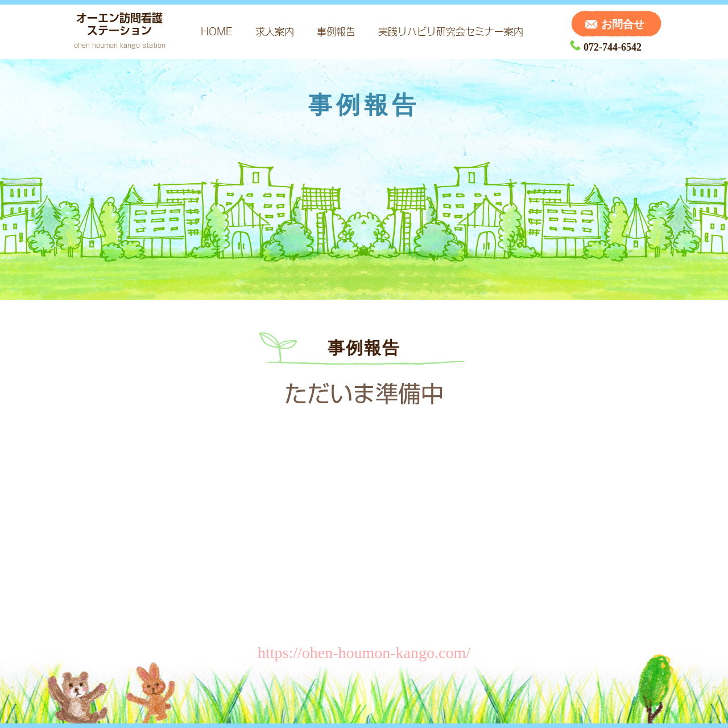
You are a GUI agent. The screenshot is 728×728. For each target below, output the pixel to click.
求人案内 (275, 32)
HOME (217, 32)
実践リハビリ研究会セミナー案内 (451, 32)
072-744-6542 (606, 47)
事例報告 (336, 32)
